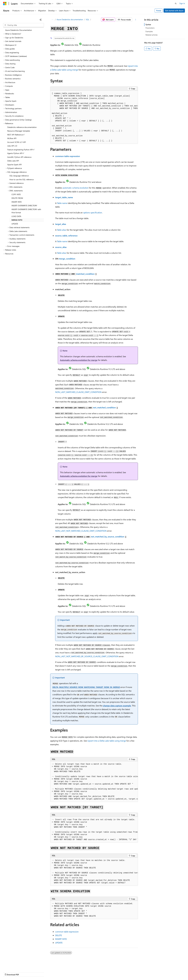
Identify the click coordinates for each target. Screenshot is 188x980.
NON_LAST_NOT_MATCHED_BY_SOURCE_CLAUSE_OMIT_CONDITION (87, 656)
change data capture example (117, 706)
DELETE (59, 935)
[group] (94, 117)
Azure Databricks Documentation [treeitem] (19, 30)
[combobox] (24, 25)
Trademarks (108, 972)
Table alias (62, 230)
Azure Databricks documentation (70, 19)
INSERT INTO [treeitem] (17, 202)
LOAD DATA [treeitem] (16, 216)
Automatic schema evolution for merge (79, 360)
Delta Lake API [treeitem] (13, 161)
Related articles (152, 35)
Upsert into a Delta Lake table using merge (107, 741)
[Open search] (176, 4)
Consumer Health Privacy (75, 972)
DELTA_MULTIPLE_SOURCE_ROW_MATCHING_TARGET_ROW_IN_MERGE (86, 687)
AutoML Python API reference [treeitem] (19, 157)
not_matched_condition (104, 407)
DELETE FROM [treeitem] (17, 198)
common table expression (68, 156)
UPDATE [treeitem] (15, 224)
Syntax (148, 24)
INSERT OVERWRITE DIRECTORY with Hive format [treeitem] (26, 211)
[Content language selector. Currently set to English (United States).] (15, 966)
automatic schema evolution (76, 188)
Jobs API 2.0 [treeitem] (12, 146)
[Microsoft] (5, 4)
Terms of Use (96, 972)
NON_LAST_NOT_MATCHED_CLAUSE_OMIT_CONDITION (81, 531)
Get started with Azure (174, 11)
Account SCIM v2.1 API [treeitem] (17, 142)
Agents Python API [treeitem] (15, 153)
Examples (149, 31)
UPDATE (59, 943)
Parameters (150, 28)
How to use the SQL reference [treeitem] (22, 179)
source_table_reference (66, 236)
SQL (87, 19)
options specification (93, 212)
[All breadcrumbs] (52, 20)
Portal (159, 11)
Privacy (57, 972)
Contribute (47, 972)
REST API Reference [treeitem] (15, 135)
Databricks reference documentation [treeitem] (22, 127)
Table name (62, 203)
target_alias (61, 224)
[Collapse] (41, 20)
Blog (36, 972)
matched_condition (85, 274)
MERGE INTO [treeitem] (17, 220)
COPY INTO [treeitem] (16, 194)
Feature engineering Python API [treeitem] (20, 150)
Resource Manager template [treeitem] (19, 131)
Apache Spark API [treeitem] (15, 165)
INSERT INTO (61, 939)
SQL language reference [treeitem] (19, 176)
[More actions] (136, 20)
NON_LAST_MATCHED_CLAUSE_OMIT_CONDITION (78, 392)
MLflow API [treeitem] (12, 138)
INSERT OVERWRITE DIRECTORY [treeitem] (24, 206)
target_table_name (64, 197)
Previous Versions (24, 972)
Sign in (182, 3)
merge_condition (67, 259)
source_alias (61, 247)
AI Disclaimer (8, 972)
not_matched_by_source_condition (108, 537)
